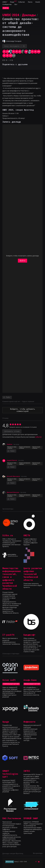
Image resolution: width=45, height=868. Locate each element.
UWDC (5, 2)
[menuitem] (5, 2)
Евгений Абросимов (13, 476)
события (38, 437)
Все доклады (38, 853)
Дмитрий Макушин (13, 492)
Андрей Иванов (12, 460)
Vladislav (10, 444)
